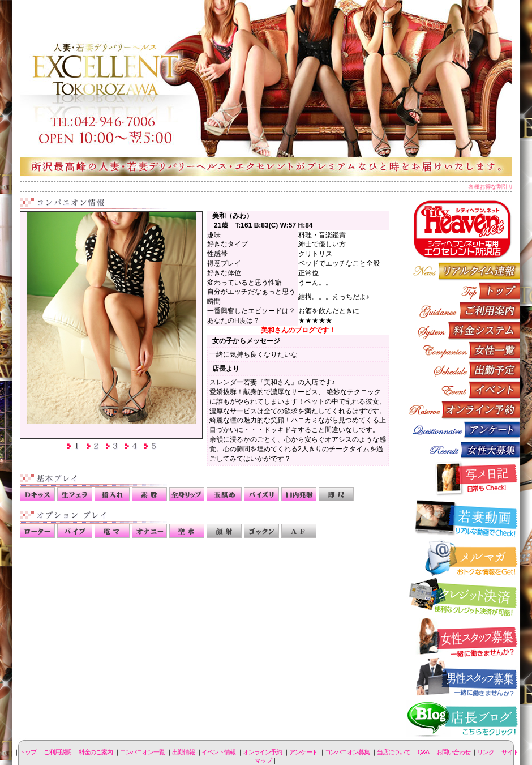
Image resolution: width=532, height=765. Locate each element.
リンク (486, 752)
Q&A (423, 752)
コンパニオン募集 (463, 449)
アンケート (463, 429)
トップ (28, 752)
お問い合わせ (453, 752)
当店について (394, 752)
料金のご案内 (463, 330)
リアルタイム (463, 271)
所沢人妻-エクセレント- (266, 88)
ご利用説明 (463, 311)
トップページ (463, 291)
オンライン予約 (463, 410)
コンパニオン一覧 (463, 350)
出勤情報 (463, 370)
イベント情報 (463, 390)
